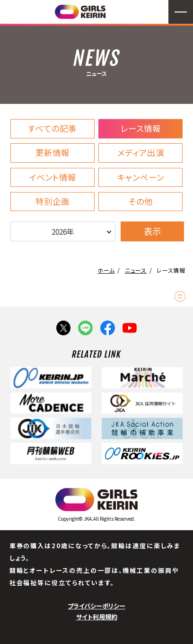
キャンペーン (141, 177)
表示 (152, 231)
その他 (141, 201)
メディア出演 (141, 152)
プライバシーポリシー (96, 606)
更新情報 (53, 152)
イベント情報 (53, 177)
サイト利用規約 (97, 617)
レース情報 (141, 128)
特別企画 (53, 201)
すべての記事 (52, 128)
